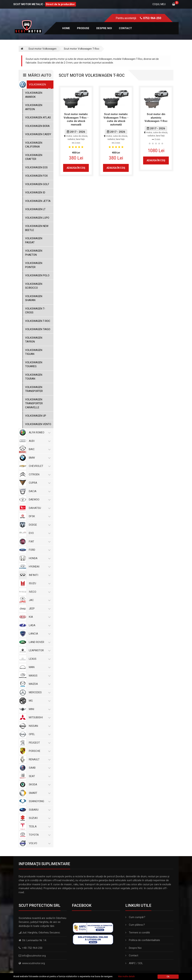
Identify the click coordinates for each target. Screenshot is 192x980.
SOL (141, 963)
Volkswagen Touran (34, 377)
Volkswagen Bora (37, 126)
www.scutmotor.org (33, 963)
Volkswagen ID (35, 193)
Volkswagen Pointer (34, 265)
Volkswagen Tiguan (34, 352)
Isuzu (39, 583)
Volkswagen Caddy (38, 134)
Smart (39, 793)
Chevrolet (39, 466)
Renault (39, 759)
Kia (39, 617)
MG (39, 701)
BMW (39, 458)
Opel (39, 734)
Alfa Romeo (39, 432)
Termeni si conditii (138, 933)
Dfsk (39, 516)
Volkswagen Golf (37, 184)
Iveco (39, 592)
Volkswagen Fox (36, 176)
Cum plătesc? (135, 925)
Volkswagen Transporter (34, 389)
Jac (39, 600)
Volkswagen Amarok (34, 95)
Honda (39, 558)
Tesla (39, 826)
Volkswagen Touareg (34, 364)
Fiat (39, 542)
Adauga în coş (76, 168)
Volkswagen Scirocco (34, 286)
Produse (83, 28)
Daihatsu (39, 508)
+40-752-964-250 (32, 948)
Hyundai (39, 567)
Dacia (39, 491)
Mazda (39, 684)
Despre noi (104, 28)
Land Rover (39, 642)
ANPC (132, 963)
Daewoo (39, 500)
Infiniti (39, 575)
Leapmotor (39, 650)
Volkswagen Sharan (34, 298)
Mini (39, 709)
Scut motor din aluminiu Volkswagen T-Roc (156, 118)
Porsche (39, 751)
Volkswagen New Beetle (37, 228)
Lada (39, 625)
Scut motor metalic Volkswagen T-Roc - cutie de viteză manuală (76, 119)
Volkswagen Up (36, 416)
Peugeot (39, 743)
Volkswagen (39, 85)
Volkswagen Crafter (34, 157)
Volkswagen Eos (36, 167)
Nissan (39, 726)
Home (66, 28)
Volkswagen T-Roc (38, 321)
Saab (39, 768)
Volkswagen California (34, 145)
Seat (39, 776)
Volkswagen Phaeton (34, 253)
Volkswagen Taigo (38, 329)
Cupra (39, 483)
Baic (39, 449)
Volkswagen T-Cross (35, 311)
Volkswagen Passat (34, 240)
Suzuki (39, 818)
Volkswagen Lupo (37, 218)
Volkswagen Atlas (38, 118)
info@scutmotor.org (34, 956)
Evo (39, 533)
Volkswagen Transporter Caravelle (34, 403)
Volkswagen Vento (38, 424)
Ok (168, 977)
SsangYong (39, 801)
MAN (39, 667)
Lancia (39, 634)
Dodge (39, 525)
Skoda (39, 784)
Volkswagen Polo (37, 275)
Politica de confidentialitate (143, 940)
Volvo (39, 843)
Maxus (39, 676)
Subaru (39, 810)
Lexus (39, 659)
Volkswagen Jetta (38, 201)
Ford (39, 550)
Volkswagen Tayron (34, 340)
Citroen (39, 474)
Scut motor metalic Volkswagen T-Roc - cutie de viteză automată (116, 119)
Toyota (39, 835)
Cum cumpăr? (135, 917)
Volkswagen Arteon (34, 107)
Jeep (39, 609)
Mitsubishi (39, 717)
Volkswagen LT (35, 209)
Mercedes (39, 692)
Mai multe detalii (126, 976)
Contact (125, 28)
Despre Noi (133, 948)
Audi (39, 441)
